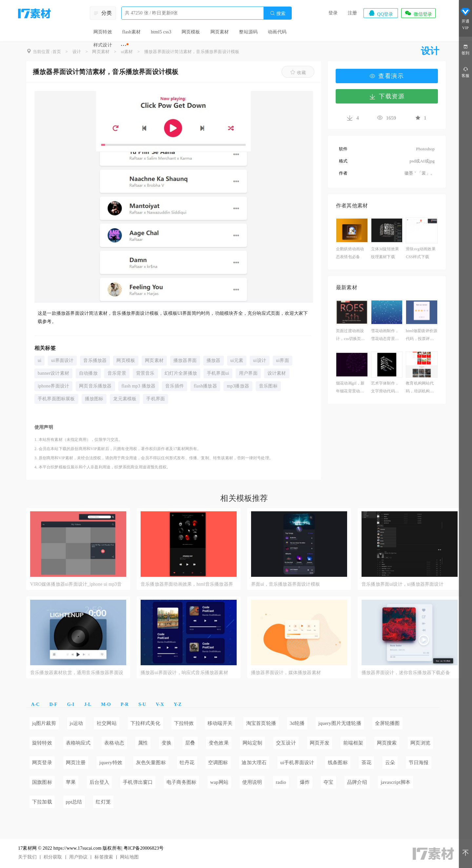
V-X (160, 704)
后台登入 (99, 782)
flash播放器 (205, 386)
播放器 (214, 360)
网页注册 (76, 763)
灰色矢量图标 (151, 763)
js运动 (77, 723)
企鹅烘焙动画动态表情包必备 (350, 253)
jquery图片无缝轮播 (340, 723)
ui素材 (127, 52)
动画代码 (277, 32)
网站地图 (129, 857)
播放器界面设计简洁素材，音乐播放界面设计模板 (192, 52)
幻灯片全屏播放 (181, 373)
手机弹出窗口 (138, 782)
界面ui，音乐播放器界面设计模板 (285, 584)
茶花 (366, 763)
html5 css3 (161, 32)
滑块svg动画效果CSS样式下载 (421, 253)
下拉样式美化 (145, 723)
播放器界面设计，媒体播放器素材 (286, 673)
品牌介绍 (357, 782)
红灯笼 (103, 802)
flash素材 (132, 32)
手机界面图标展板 (56, 399)
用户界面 (248, 373)
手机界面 (156, 399)
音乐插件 (175, 386)
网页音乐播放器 (95, 386)
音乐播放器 (95, 360)
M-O (106, 704)
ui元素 (237, 360)
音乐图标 (268, 386)
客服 (465, 72)
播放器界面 (185, 360)
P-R (125, 704)
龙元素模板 (125, 399)
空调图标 (218, 763)
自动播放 (88, 373)
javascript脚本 (395, 782)
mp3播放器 (238, 386)
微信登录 (418, 13)
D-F (53, 704)
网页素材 (220, 32)
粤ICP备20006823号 (144, 848)
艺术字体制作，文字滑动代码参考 (385, 388)
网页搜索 (387, 743)
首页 (57, 52)
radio (281, 782)
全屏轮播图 (387, 723)
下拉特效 (184, 723)
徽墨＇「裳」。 (420, 173)
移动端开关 (220, 723)
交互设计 (286, 743)
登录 (333, 13)
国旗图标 (42, 782)
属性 (143, 743)
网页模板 (191, 32)
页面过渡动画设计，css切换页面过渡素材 (350, 336)
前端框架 (353, 743)
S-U (142, 704)
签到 (465, 49)
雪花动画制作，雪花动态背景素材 (385, 336)
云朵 (390, 763)
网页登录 (42, 763)
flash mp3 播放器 (139, 386)
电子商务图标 (181, 782)
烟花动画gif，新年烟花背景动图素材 (350, 388)
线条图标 (338, 763)
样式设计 (103, 45)
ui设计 (260, 360)
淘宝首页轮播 (261, 723)
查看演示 (387, 76)
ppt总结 (74, 802)
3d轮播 (297, 723)
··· (124, 45)
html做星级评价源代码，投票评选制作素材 (422, 336)
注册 (352, 13)
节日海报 (419, 763)
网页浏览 (420, 743)
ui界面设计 (62, 360)
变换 (167, 743)
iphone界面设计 (53, 386)
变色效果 (219, 743)
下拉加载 (42, 802)
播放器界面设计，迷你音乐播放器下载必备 (406, 673)
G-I (71, 704)
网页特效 (103, 32)
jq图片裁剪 (44, 723)
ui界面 (283, 360)
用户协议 (79, 857)
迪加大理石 (254, 763)
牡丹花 (187, 763)
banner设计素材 (53, 373)
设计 (77, 52)
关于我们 (27, 857)
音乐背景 (117, 373)
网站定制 (253, 743)
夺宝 (328, 782)
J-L (88, 704)
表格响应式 (78, 743)
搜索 (278, 13)
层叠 (190, 743)
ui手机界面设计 (297, 763)
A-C (35, 704)
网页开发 (320, 743)
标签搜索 (104, 857)
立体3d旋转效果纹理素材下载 (385, 253)
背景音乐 (145, 373)
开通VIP (465, 19)
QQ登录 (381, 13)
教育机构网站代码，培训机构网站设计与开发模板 (420, 388)
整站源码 (248, 32)
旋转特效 (42, 743)
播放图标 (94, 399)
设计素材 (277, 373)
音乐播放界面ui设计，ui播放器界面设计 (403, 584)
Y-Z (177, 704)
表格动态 (114, 743)
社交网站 (107, 723)
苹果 (71, 782)
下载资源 (387, 96)
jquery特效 (111, 763)
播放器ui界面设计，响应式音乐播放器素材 (184, 673)
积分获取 (53, 857)
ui (39, 360)
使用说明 (252, 782)
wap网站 (219, 782)
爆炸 (305, 782)
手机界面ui (218, 373)
